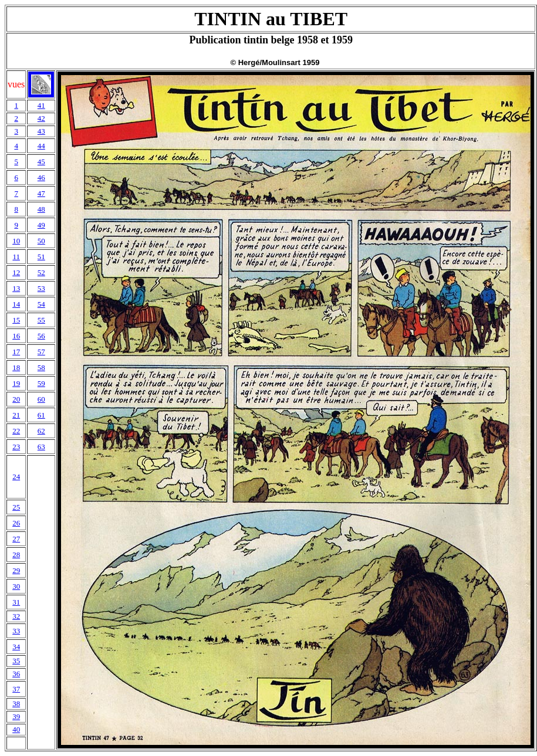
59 (41, 383)
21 (16, 415)
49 (41, 225)
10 (16, 241)
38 (16, 704)
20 (16, 399)
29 (16, 570)
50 (41, 241)
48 (41, 209)
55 (41, 320)
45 (41, 162)
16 (16, 336)
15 (16, 320)
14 (16, 304)
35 (16, 661)
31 (16, 602)
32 (16, 616)
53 (41, 288)
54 (41, 304)
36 (16, 674)
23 (16, 447)
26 (16, 523)
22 (16, 431)
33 (16, 631)
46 (41, 177)
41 (41, 105)
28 (16, 555)
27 (16, 539)
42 (41, 118)
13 (16, 288)
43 (41, 131)
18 (16, 367)
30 (16, 586)
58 (41, 367)
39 (16, 716)
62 (41, 431)
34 (16, 647)
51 (41, 257)
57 (41, 352)
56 (41, 336)
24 (16, 477)
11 (16, 257)
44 (41, 146)
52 (41, 272)
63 (41, 447)
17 (16, 352)
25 (16, 507)
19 (16, 383)
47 (41, 193)
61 (41, 415)
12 (16, 272)
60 (41, 399)
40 (16, 729)
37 (16, 689)
